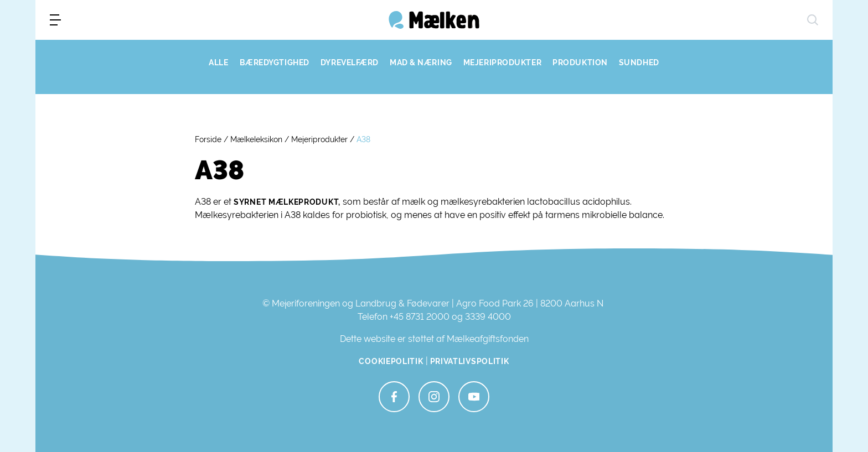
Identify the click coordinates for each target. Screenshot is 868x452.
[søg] (813, 20)
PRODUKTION (580, 63)
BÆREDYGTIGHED (275, 63)
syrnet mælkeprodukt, (287, 202)
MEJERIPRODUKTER (502, 63)
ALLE (218, 63)
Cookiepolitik (391, 361)
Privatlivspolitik (470, 361)
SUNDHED (639, 63)
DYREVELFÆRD (350, 63)
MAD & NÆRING (421, 63)
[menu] (55, 20)
